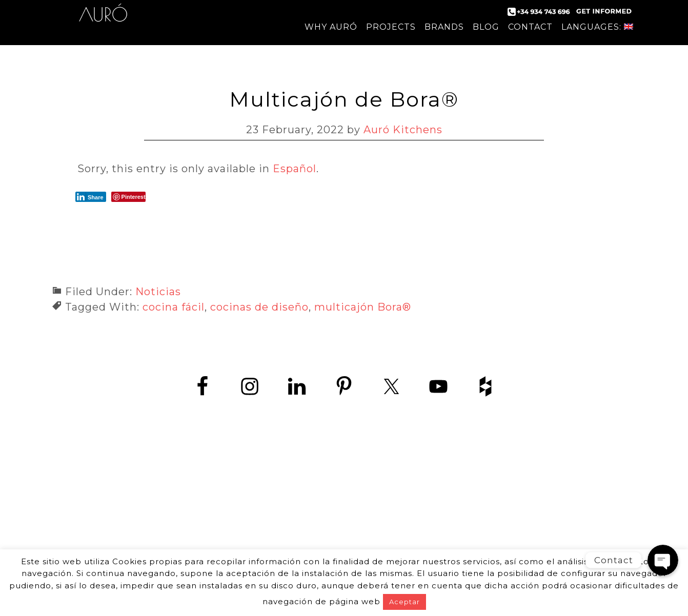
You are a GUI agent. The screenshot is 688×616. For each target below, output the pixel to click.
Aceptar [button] (404, 602)
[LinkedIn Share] (91, 197)
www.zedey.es (344, 522)
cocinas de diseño (259, 307)
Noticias (158, 292)
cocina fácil (174, 307)
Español (295, 169)
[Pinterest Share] (128, 197)
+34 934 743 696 (353, 499)
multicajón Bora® (363, 307)
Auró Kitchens (103, 20)
